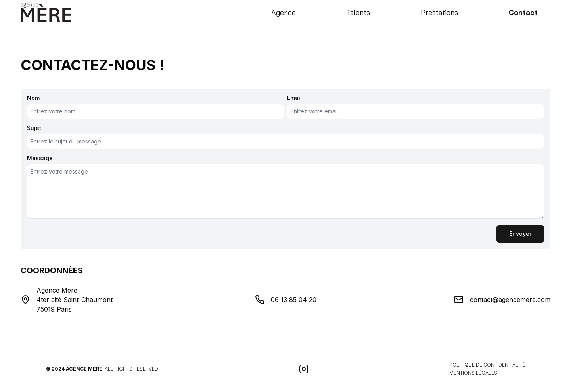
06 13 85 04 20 (294, 300)
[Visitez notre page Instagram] (304, 369)
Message (40, 158)
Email (294, 98)
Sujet (34, 128)
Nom (33, 98)
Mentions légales (473, 373)
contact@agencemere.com (510, 300)
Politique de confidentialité (487, 365)
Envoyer (520, 234)
